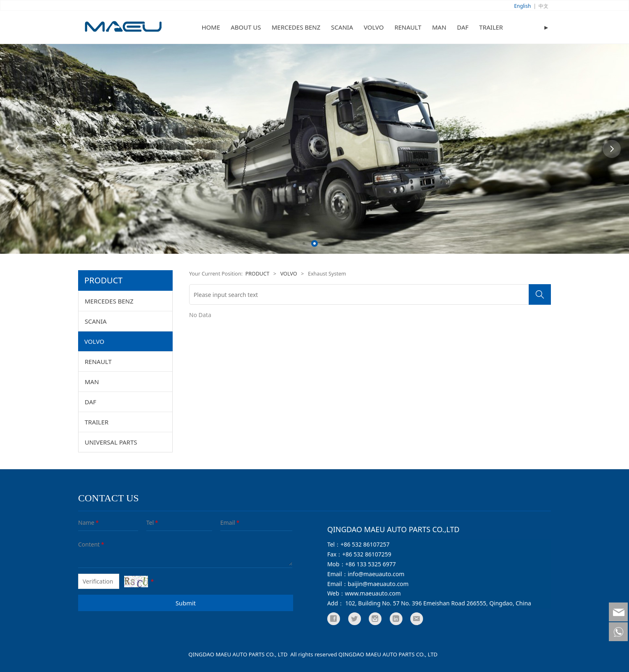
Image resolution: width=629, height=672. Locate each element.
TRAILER (491, 27)
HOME (211, 27)
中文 (543, 6)
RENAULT (408, 27)
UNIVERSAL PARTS (111, 442)
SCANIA (342, 27)
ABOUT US (246, 27)
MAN (439, 27)
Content (84, 544)
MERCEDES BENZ (296, 27)
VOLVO (374, 27)
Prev (17, 149)
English (523, 6)
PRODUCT (258, 274)
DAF (463, 27)
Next (612, 149)
